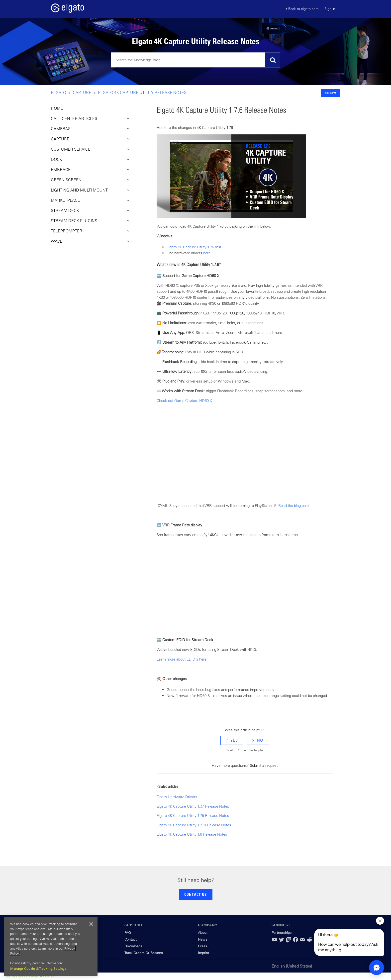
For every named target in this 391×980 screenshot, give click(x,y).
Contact (131, 939)
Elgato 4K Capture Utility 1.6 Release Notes (192, 834)
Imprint (204, 953)
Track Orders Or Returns (144, 953)
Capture (82, 93)
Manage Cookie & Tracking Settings (38, 969)
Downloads (133, 946)
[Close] (91, 924)
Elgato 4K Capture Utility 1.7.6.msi (194, 247)
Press (202, 946)
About (203, 933)
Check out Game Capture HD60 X (184, 401)
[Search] (195, 60)
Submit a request (264, 765)
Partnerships (282, 933)
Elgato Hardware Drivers (177, 797)
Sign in (330, 9)
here (207, 253)
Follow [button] (331, 93)
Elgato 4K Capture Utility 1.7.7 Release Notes (193, 806)
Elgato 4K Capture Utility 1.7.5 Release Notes (193, 816)
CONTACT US (195, 894)
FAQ (128, 933)
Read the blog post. (295, 506)
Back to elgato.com (302, 9)
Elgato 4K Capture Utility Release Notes (142, 93)
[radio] (232, 740)
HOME (57, 108)
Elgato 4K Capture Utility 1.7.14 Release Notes (194, 825)
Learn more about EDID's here (182, 659)
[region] (51, 946)
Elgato (58, 93)
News (203, 939)
